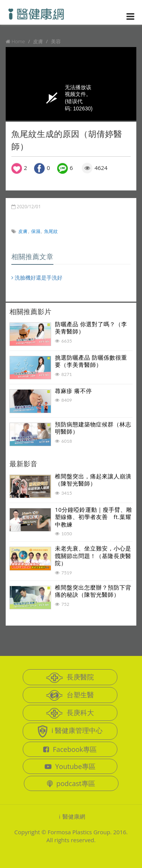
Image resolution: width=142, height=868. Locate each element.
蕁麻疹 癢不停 (73, 391)
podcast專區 (71, 783)
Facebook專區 (70, 749)
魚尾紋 (51, 231)
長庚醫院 (70, 678)
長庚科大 (70, 713)
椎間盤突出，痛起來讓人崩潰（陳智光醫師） (93, 480)
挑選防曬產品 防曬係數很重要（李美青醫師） (91, 361)
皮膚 (23, 231)
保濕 (36, 231)
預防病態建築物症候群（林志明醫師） (93, 428)
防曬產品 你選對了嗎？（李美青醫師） (91, 328)
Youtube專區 (70, 766)
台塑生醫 (70, 695)
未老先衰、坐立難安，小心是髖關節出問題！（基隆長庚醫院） (93, 556)
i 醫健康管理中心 (70, 731)
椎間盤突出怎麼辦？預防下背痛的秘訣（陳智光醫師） (93, 591)
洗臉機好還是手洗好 (37, 278)
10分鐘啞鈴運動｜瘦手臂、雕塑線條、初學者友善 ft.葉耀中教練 (94, 517)
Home (18, 41)
